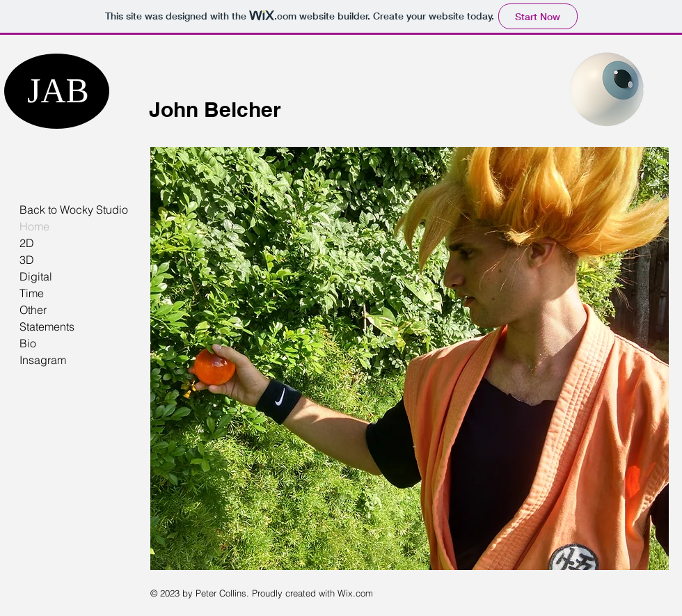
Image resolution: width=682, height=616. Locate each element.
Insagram (43, 360)
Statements (47, 326)
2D (27, 243)
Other (33, 310)
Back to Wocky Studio (74, 210)
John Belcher (215, 109)
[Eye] (606, 89)
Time (32, 293)
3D (27, 260)
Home (34, 226)
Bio (28, 343)
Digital (36, 276)
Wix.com (355, 593)
